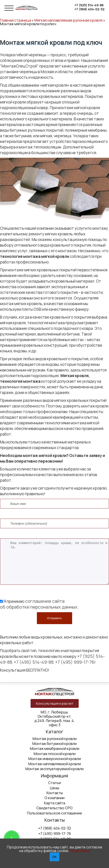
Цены (54, 788)
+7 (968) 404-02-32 (89, 9)
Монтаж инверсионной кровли (55, 759)
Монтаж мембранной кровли (55, 749)
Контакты (55, 793)
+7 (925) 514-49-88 (89, 5)
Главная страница (16, 20)
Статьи (54, 783)
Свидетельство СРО (54, 808)
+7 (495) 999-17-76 (75, 662)
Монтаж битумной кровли (54, 744)
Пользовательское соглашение (54, 813)
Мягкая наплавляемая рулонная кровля (68, 20)
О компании (54, 798)
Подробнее (80, 851)
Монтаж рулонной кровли (55, 739)
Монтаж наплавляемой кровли (55, 764)
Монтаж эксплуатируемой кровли (54, 769)
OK (54, 857)
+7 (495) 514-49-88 (34, 662)
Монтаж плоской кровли (55, 754)
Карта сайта (55, 803)
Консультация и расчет (55, 703)
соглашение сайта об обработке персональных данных (39, 604)
